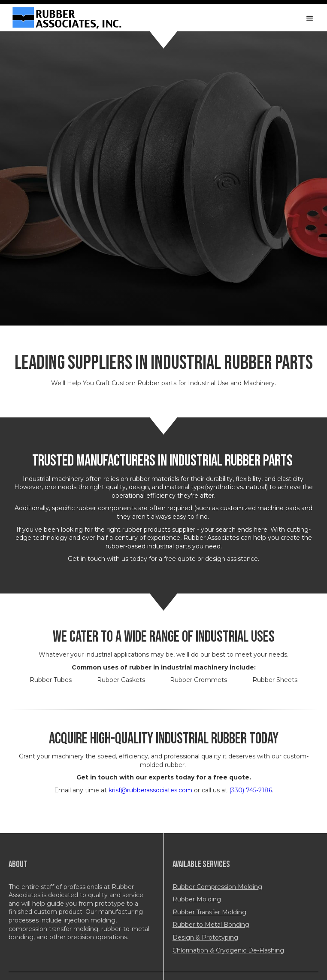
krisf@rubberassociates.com (150, 790)
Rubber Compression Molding (217, 887)
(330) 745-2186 (251, 790)
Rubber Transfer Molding (209, 912)
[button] (310, 18)
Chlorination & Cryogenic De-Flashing (228, 950)
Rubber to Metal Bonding (211, 925)
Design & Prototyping (205, 937)
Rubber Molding (197, 899)
